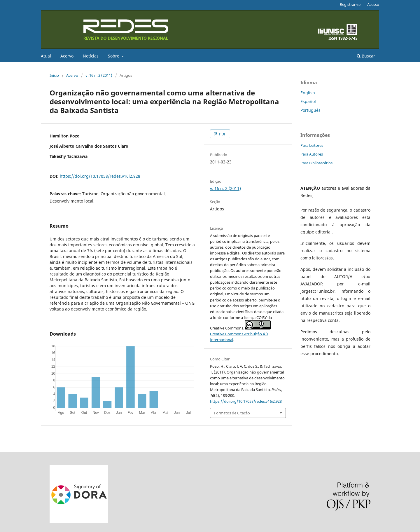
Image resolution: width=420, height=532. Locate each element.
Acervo (67, 56)
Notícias (91, 56)
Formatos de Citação (232, 413)
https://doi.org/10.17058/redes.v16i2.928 (100, 176)
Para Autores (312, 154)
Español (308, 101)
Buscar (366, 56)
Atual (46, 56)
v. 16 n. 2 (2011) (99, 75)
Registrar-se (350, 4)
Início (54, 75)
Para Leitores (312, 145)
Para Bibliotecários (316, 163)
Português (310, 110)
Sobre (114, 56)
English (308, 93)
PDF (222, 134)
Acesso (373, 4)
